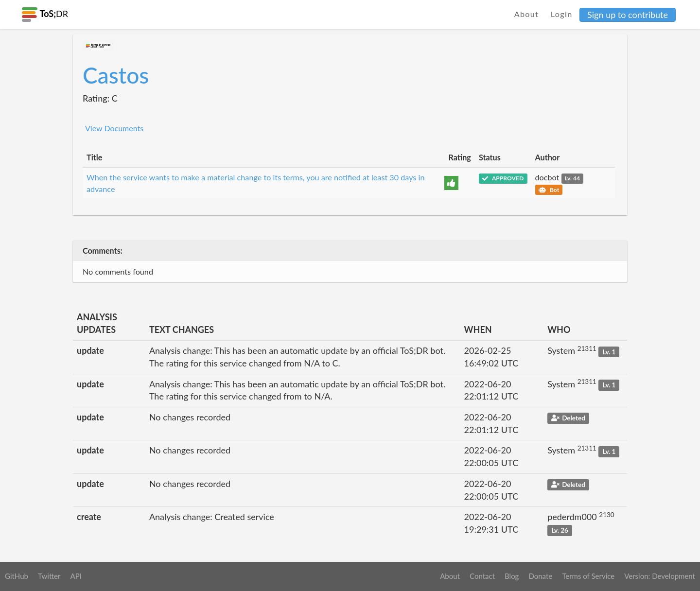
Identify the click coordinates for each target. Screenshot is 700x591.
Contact (482, 576)
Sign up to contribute (628, 15)
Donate (540, 576)
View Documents (114, 128)
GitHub (17, 576)
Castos (116, 75)
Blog (512, 576)
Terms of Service (588, 576)
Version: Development (660, 576)
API (76, 576)
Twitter (49, 576)
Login (562, 14)
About (527, 14)
